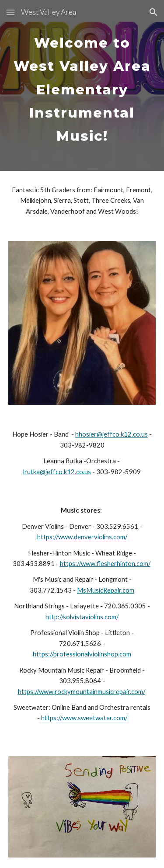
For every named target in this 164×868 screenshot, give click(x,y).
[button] (10, 12)
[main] (82, 85)
